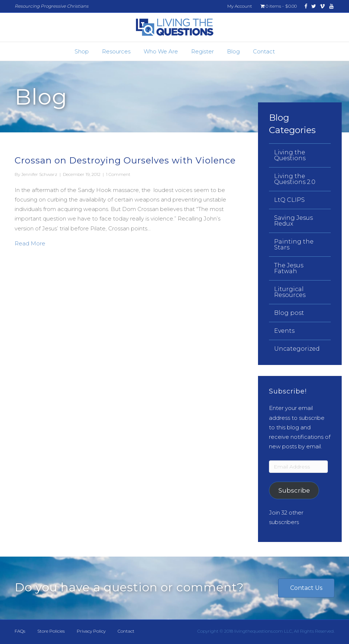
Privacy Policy (91, 631)
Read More (30, 243)
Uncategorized (297, 349)
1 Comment (118, 174)
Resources (116, 51)
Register (202, 51)
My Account (240, 6)
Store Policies (51, 631)
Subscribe (294, 490)
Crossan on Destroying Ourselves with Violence (125, 160)
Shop (82, 51)
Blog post (289, 313)
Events (284, 331)
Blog (233, 51)
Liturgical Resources (290, 292)
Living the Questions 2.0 (295, 179)
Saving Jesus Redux (293, 221)
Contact (264, 51)
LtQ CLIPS (289, 200)
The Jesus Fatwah (289, 268)
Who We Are (161, 51)
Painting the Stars (294, 244)
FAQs (20, 631)
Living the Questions (290, 155)
